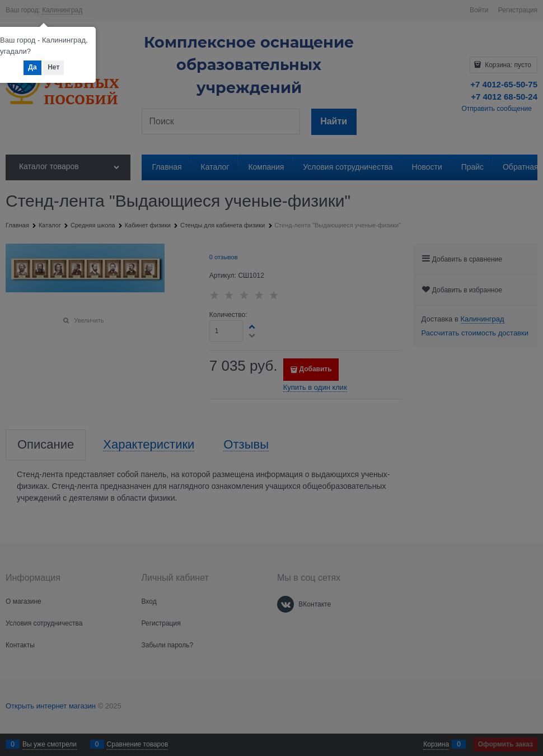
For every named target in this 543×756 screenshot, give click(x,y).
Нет (53, 67)
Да (32, 67)
